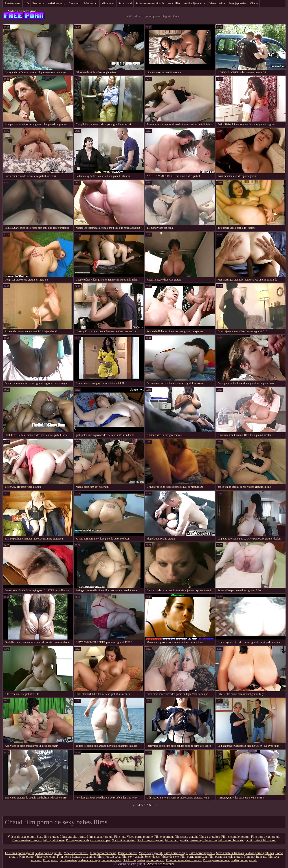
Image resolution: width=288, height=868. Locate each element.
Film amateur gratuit (100, 837)
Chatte (254, 3)
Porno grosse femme (217, 860)
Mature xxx (91, 3)
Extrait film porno (265, 840)
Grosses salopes (100, 840)
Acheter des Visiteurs (160, 864)
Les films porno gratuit (19, 853)
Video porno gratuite (140, 837)
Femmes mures (111, 860)
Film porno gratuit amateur (60, 860)
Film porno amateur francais (184, 860)
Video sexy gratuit (151, 853)
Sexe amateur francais (230, 853)
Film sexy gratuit (132, 857)
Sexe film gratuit (48, 837)
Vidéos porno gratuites (260, 853)
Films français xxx (108, 857)
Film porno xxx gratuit (265, 837)
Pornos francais (128, 853)
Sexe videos (152, 857)
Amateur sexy (13, 3)
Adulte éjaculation (195, 3)
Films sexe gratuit (186, 837)
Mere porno (26, 857)
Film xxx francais (255, 857)
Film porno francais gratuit (235, 840)
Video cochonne (45, 857)
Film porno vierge (176, 853)
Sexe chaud (125, 3)
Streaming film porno (203, 840)
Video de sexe (170, 857)
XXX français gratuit (150, 840)
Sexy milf (75, 3)
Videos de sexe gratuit (24, 11)
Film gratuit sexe (54, 840)
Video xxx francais (76, 853)
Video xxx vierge (89, 860)
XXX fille (129, 860)
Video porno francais (151, 860)
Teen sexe (38, 3)
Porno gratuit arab (77, 840)
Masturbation (217, 3)
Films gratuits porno (73, 837)
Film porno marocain (103, 853)
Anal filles (174, 3)
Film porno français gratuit (225, 857)
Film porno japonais (202, 853)
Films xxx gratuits (177, 840)
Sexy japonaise (237, 3)
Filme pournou (164, 837)
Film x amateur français (27, 840)
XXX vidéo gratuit (124, 840)
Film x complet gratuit (235, 837)
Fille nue (120, 837)
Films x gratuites (209, 837)
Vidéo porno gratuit (244, 860)
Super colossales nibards (150, 3)
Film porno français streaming (76, 857)
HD (27, 3)
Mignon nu (108, 3)
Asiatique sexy (56, 3)
